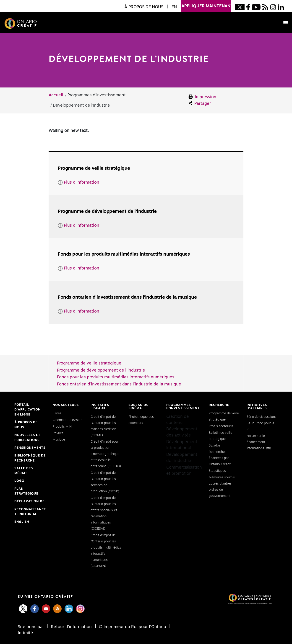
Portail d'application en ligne (27, 410)
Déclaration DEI (30, 502)
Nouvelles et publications (27, 438)
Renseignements (30, 448)
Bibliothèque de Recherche (30, 459)
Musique (59, 440)
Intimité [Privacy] (25, 633)
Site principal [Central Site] (31, 627)
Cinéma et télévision (68, 420)
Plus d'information (78, 182)
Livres (57, 413)
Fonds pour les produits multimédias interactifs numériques (116, 377)
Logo (19, 481)
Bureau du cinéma (139, 407)
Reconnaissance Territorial (30, 512)
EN (174, 7)
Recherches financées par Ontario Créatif (220, 458)
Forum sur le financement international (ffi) (259, 442)
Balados (215, 446)
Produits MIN (62, 427)
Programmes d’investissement (183, 407)
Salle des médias (24, 471)
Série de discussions (262, 417)
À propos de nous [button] (144, 7)
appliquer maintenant (206, 4)
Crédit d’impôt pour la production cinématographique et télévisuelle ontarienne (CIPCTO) (106, 454)
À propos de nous (26, 425)
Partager (200, 103)
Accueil (56, 95)
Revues (58, 433)
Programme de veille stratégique (89, 363)
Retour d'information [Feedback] (71, 627)
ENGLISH (22, 522)
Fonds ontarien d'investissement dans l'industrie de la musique (119, 384)
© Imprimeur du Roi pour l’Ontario (133, 627)
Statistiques (217, 471)
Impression (203, 97)
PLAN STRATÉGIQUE (26, 491)
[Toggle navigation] (283, 23)
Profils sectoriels (221, 426)
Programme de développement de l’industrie (101, 370)
